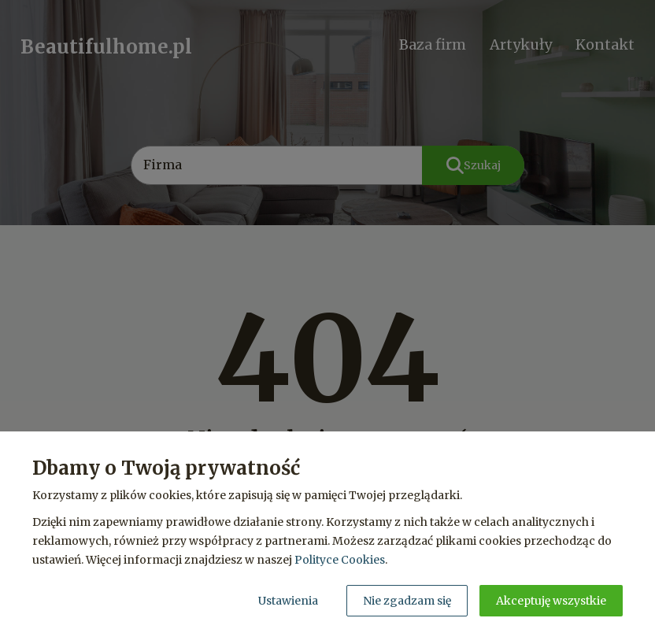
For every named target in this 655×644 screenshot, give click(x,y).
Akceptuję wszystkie (551, 601)
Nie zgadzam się (407, 601)
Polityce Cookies (340, 560)
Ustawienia (288, 601)
